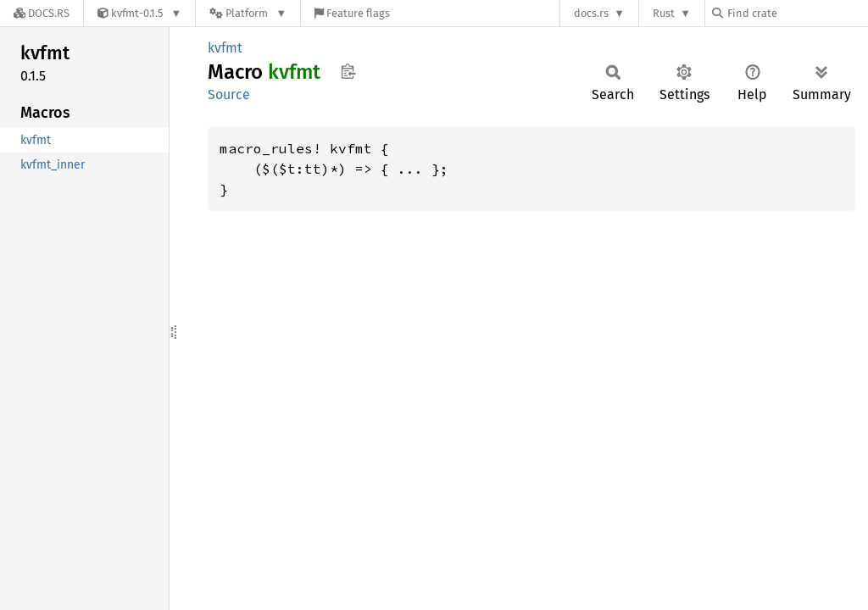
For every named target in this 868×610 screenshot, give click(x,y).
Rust (664, 13)
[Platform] (248, 13)
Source (229, 94)
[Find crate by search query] (797, 13)
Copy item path (348, 71)
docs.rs (591, 13)
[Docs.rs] (42, 13)
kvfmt (225, 48)
